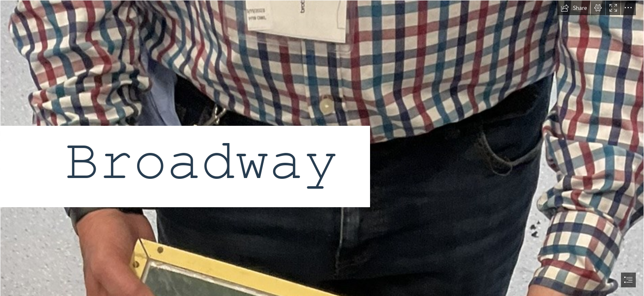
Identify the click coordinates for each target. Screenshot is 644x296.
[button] (574, 8)
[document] (322, 148)
